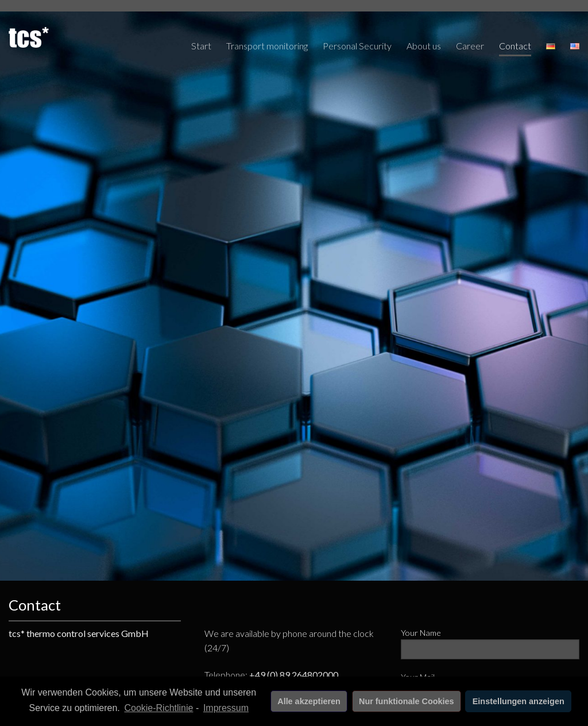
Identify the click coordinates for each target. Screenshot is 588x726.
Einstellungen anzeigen (519, 701)
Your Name (490, 648)
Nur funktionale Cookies (407, 701)
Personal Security (357, 46)
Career (470, 46)
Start (201, 46)
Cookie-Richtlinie (158, 708)
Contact (515, 46)
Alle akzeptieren (309, 701)
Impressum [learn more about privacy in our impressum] (226, 708)
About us (424, 46)
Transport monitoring (267, 46)
